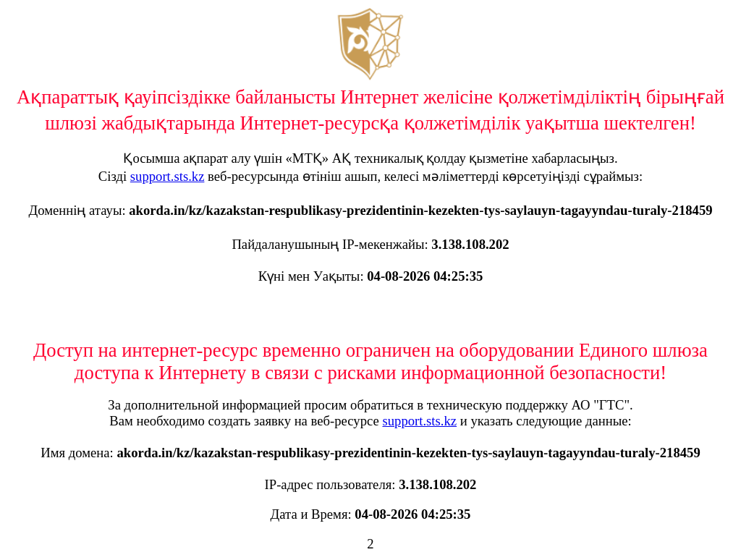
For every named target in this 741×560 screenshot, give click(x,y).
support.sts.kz (168, 176)
